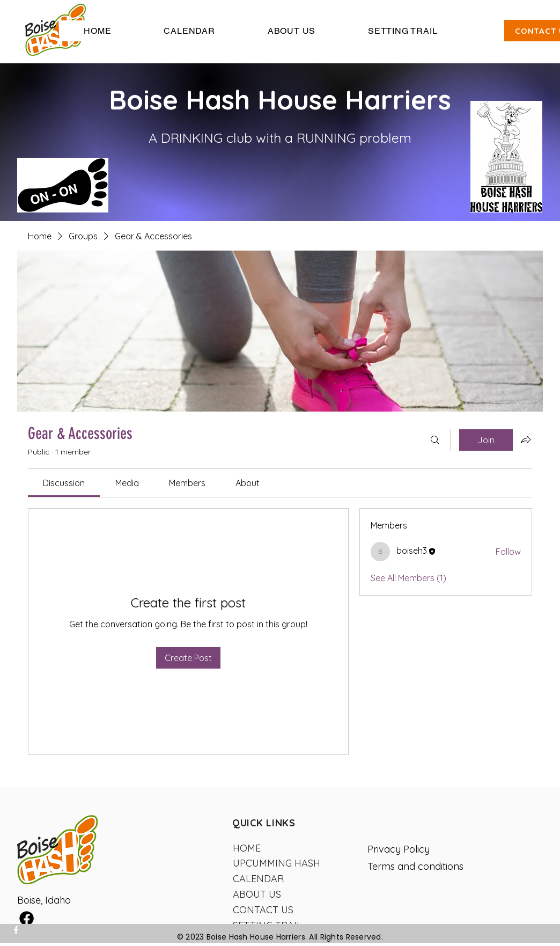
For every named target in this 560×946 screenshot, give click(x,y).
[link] (64, 483)
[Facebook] (16, 930)
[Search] (435, 440)
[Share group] (526, 439)
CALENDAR (258, 879)
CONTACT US (263, 910)
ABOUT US (257, 894)
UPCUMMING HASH (277, 863)
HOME (247, 848)
